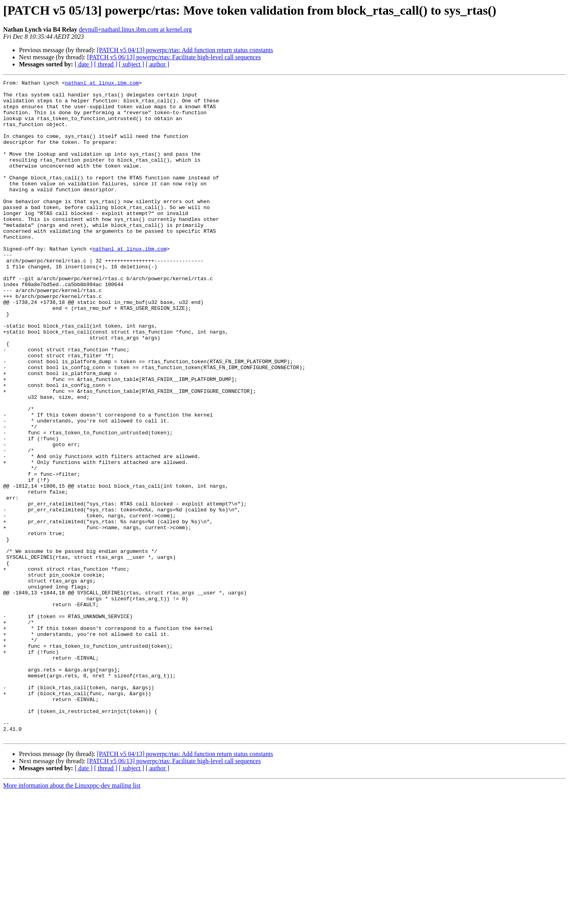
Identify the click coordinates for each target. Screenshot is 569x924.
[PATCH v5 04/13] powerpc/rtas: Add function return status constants (185, 50)
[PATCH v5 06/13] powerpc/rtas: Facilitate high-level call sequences (174, 57)
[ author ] (158, 64)
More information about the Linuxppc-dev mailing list (72, 917)
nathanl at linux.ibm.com (102, 84)
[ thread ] (106, 64)
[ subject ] (132, 64)
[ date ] (84, 64)
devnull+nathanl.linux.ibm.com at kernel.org (136, 29)
